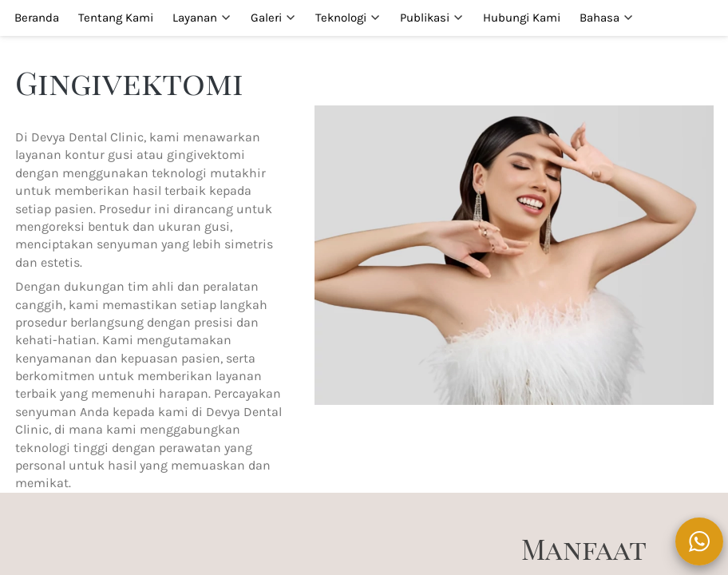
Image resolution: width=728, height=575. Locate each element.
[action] (699, 541)
